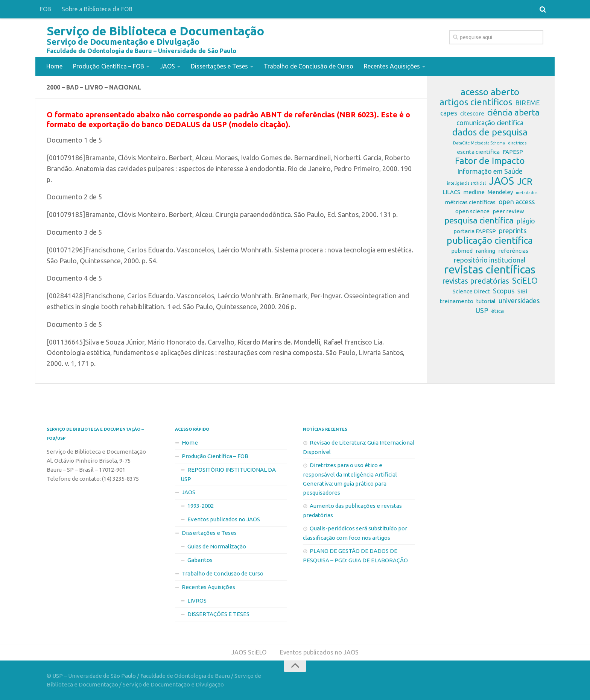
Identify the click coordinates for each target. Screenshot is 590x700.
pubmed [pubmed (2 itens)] (462, 251)
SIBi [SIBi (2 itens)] (522, 291)
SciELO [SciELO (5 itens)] (525, 281)
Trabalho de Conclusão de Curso (309, 66)
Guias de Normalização (217, 546)
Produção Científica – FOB (109, 66)
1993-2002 (201, 506)
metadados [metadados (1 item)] (527, 193)
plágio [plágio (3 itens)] (526, 221)
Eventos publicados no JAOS (224, 519)
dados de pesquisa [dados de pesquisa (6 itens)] (490, 132)
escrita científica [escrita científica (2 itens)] (478, 152)
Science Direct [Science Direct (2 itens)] (471, 291)
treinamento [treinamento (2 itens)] (457, 301)
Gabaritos (200, 560)
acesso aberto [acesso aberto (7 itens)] (490, 92)
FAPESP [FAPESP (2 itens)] (513, 152)
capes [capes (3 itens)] (449, 113)
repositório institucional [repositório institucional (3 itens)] (490, 260)
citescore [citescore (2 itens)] (472, 113)
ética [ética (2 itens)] (497, 311)
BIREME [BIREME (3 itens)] (528, 103)
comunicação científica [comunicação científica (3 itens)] (490, 123)
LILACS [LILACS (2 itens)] (451, 192)
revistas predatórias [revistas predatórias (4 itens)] (476, 281)
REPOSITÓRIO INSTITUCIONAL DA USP (228, 474)
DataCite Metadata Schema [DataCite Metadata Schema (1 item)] (479, 143)
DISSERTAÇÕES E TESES (218, 614)
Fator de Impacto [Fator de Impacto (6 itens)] (490, 161)
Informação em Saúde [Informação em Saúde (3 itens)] (490, 171)
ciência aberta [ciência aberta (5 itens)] (513, 112)
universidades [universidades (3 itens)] (519, 301)
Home (54, 66)
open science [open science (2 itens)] (472, 211)
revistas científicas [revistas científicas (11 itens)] (490, 270)
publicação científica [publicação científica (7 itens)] (490, 240)
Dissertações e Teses (219, 66)
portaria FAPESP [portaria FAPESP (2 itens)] (475, 231)
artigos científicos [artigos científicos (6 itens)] (476, 102)
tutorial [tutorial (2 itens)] (486, 301)
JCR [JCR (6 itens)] (525, 182)
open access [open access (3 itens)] (517, 202)
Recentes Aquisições (392, 66)
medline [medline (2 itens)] (474, 192)
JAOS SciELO (249, 652)
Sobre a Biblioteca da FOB (97, 9)
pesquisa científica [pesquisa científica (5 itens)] (479, 220)
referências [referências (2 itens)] (513, 251)
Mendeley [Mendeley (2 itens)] (500, 192)
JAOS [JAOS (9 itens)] (501, 181)
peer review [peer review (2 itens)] (508, 211)
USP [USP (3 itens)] (482, 310)
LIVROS (197, 601)
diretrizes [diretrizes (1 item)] (517, 143)
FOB (46, 9)
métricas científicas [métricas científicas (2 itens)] (470, 202)
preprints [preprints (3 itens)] (513, 231)
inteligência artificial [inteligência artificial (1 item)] (466, 183)
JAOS (167, 66)
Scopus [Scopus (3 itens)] (504, 291)
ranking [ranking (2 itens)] (485, 251)
